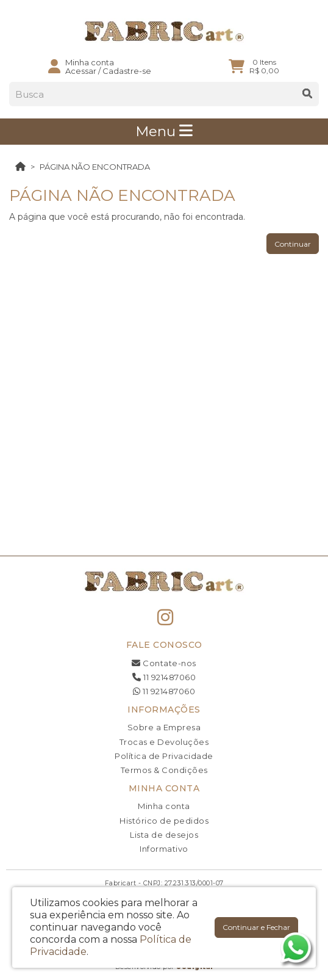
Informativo (164, 849)
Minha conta (164, 806)
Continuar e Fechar (256, 927)
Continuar (293, 244)
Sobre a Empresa (164, 727)
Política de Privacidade (164, 756)
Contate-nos (164, 663)
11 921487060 (164, 677)
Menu (164, 131)
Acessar (81, 71)
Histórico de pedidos (164, 821)
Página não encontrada (95, 167)
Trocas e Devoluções (164, 742)
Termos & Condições (164, 770)
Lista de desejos (164, 835)
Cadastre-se (127, 71)
